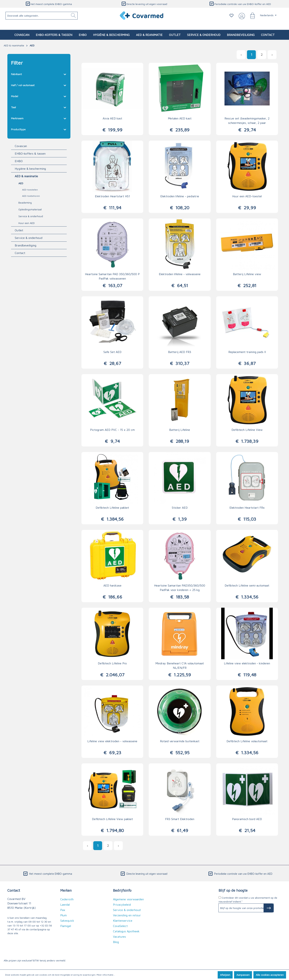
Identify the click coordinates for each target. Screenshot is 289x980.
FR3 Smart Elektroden (180, 819)
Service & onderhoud (31, 216)
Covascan (21, 146)
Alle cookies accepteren (270, 975)
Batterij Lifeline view (247, 274)
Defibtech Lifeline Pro (112, 663)
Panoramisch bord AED (247, 819)
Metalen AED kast (180, 118)
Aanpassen (243, 975)
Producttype (39, 128)
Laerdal (65, 905)
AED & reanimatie (26, 176)
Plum (63, 915)
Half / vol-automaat (39, 84)
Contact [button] (14, 890)
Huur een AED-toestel (247, 196)
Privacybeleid (122, 905)
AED (21, 183)
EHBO (19, 161)
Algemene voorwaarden (128, 899)
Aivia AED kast (112, 118)
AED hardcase (112, 585)
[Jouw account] (241, 16)
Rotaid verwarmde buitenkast (180, 741)
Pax (63, 910)
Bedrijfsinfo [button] (122, 890)
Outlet (19, 230)
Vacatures (119, 937)
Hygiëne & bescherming (30, 169)
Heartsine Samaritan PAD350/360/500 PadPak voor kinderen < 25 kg (180, 588)
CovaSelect (120, 926)
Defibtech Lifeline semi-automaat (247, 585)
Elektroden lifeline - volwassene (180, 274)
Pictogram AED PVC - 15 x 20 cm (112, 430)
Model (39, 95)
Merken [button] (66, 890)
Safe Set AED (112, 352)
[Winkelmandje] (251, 15)
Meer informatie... (106, 975)
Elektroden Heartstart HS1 (112, 196)
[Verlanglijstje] (231, 15)
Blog (116, 942)
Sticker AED (180, 508)
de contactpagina (36, 929)
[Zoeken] (73, 16)
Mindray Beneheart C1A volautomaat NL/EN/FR (180, 665)
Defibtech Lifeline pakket (112, 508)
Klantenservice (123, 921)
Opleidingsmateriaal (30, 209)
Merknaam (39, 117)
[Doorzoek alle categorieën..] (42, 16)
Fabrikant (39, 73)
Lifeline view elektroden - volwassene (112, 741)
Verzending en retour (127, 915)
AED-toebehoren (31, 196)
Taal (39, 106)
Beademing (25, 203)
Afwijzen (225, 975)
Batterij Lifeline (180, 430)
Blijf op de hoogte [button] (233, 890)
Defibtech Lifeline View (247, 430)
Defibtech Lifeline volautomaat (247, 741)
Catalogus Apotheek (126, 931)
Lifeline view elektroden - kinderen (247, 663)
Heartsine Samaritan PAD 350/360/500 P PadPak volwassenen (112, 276)
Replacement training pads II (247, 352)
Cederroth (67, 899)
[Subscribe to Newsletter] (269, 908)
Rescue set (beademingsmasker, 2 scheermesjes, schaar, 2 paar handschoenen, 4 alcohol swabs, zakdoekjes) (247, 121)
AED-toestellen (30, 190)
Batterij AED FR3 (180, 352)
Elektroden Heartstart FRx (247, 508)
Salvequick (67, 921)
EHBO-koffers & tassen (30, 153)
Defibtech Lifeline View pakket (112, 819)
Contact (20, 253)
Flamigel (66, 926)
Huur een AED (27, 223)
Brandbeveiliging (26, 245)
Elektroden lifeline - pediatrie (180, 196)
